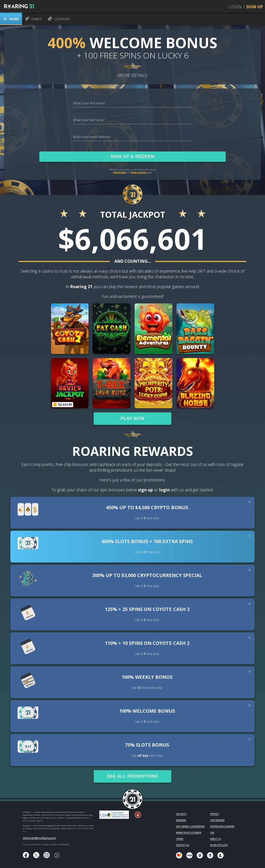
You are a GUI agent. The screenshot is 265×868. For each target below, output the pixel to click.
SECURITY (181, 814)
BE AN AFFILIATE (219, 845)
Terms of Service (139, 172)
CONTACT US (183, 845)
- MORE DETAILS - (133, 75)
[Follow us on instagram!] (47, 855)
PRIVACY (215, 814)
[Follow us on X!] (36, 855)
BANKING (181, 820)
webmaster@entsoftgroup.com (39, 838)
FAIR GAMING (217, 820)
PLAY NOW (132, 418)
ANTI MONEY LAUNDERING (190, 826)
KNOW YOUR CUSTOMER (189, 832)
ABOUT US (216, 839)
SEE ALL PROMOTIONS (132, 776)
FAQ (212, 832)
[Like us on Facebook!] (26, 855)
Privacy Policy (120, 172)
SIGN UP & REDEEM (132, 156)
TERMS (180, 839)
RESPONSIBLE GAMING (222, 826)
